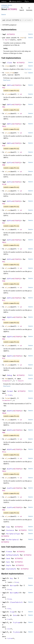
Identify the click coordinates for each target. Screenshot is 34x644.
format (8, 398)
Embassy (4, 1)
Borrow (13, 585)
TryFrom (16, 622)
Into (15, 615)
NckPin (10, 469)
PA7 (4, 223)
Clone (10, 63)
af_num (8, 94)
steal (22, 38)
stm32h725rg (6, 4)
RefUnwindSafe (13, 555)
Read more (28, 69)
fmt (6, 379)
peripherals (5, 7)
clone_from (9, 73)
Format (10, 391)
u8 (21, 94)
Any (11, 578)
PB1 (4, 107)
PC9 (4, 146)
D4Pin (10, 298)
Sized (17, 582)
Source (4, 15)
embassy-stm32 (15, 1)
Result (21, 381)
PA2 (4, 88)
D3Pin (10, 259)
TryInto (16, 632)
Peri (7, 40)
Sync (8, 562)
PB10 (4, 413)
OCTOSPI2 (11, 34)
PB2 (4, 339)
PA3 (4, 204)
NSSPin (10, 411)
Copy (8, 527)
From (12, 612)
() (6, 395)
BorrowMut (14, 593)
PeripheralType (13, 534)
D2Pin (10, 201)
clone (7, 66)
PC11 (4, 452)
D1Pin (10, 163)
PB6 (4, 432)
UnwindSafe (11, 569)
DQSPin (10, 317)
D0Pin (10, 85)
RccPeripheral (13, 540)
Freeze (9, 552)
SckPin (10, 488)
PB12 (4, 126)
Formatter (6, 381)
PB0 (4, 165)
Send (8, 558)
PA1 (4, 262)
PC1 (4, 300)
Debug (10, 375)
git (26, 1)
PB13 (4, 242)
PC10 (4, 184)
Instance (10, 530)
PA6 (4, 281)
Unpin (9, 565)
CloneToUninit (16, 602)
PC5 (4, 358)
